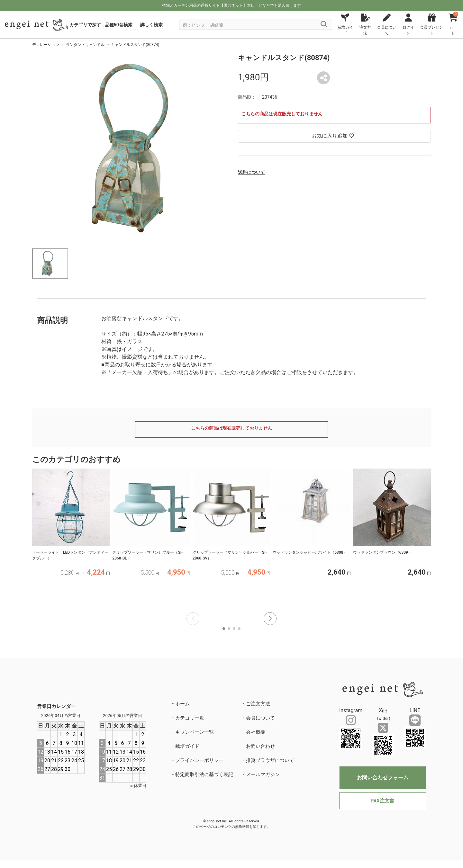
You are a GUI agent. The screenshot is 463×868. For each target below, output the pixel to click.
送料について (251, 172)
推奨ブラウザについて (270, 760)
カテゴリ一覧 (190, 718)
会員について (260, 718)
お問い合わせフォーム (383, 778)
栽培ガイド (187, 746)
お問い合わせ (260, 746)
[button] (270, 619)
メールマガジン (263, 774)
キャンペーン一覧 (195, 732)
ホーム (182, 704)
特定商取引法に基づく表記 (204, 774)
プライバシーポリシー (199, 760)
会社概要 (256, 732)
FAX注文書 (382, 801)
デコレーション (46, 45)
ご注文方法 (258, 704)
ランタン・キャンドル (85, 45)
